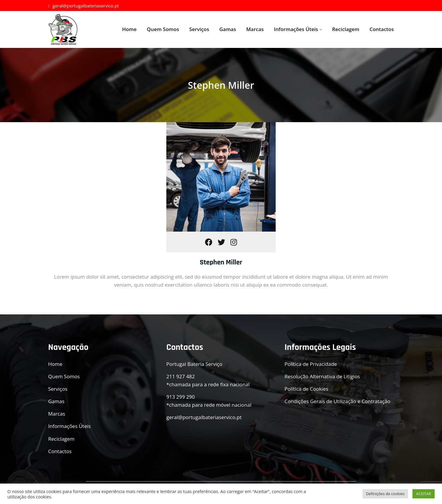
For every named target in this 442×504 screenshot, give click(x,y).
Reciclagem (346, 29)
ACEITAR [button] (424, 494)
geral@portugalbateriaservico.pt (83, 6)
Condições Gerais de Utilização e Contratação (337, 401)
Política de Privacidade (311, 364)
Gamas (228, 29)
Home (129, 29)
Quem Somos (163, 29)
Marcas (255, 29)
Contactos (382, 29)
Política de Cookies (306, 389)
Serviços (199, 29)
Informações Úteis (296, 29)
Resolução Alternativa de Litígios (322, 376)
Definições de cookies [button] (385, 494)
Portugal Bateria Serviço (194, 364)
